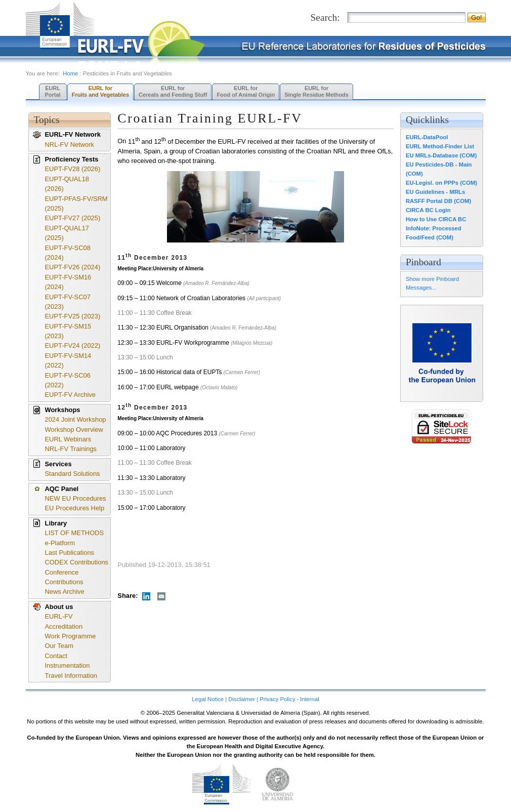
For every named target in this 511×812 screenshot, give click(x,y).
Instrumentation (68, 665)
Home (70, 73)
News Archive (65, 592)
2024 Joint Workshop (76, 419)
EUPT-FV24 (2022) (73, 346)
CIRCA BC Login (428, 210)
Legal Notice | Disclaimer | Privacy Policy (243, 699)
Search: (325, 17)
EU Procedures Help (75, 508)
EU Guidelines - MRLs (435, 192)
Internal (310, 699)
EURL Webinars (68, 439)
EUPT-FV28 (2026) (73, 169)
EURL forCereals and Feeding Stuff (173, 91)
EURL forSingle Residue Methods (316, 91)
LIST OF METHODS (75, 533)
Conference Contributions (64, 577)
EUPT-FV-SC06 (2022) (68, 380)
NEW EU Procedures (76, 498)
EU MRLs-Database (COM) (441, 155)
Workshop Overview (74, 430)
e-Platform (60, 543)
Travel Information (71, 676)
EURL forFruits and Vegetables (100, 91)
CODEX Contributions (77, 562)
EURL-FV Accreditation (64, 621)
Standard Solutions (73, 474)
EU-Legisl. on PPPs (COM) (441, 183)
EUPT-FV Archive (70, 395)
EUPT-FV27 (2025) (73, 218)
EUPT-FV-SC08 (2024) (68, 253)
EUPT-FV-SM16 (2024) (68, 282)
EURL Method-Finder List (440, 146)
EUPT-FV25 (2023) (73, 316)
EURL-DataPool (427, 137)
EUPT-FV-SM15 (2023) (68, 331)
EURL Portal (53, 91)
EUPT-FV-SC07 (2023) (68, 302)
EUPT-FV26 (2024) (73, 267)
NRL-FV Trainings (71, 449)
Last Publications (70, 553)
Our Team (59, 646)
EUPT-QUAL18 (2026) (67, 184)
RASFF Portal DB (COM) (438, 201)
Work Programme (71, 636)
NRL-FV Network (70, 145)
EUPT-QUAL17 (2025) (67, 233)
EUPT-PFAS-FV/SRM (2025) (76, 204)
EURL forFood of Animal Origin (246, 91)
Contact (56, 656)
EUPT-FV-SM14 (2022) (68, 360)
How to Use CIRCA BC (436, 219)
